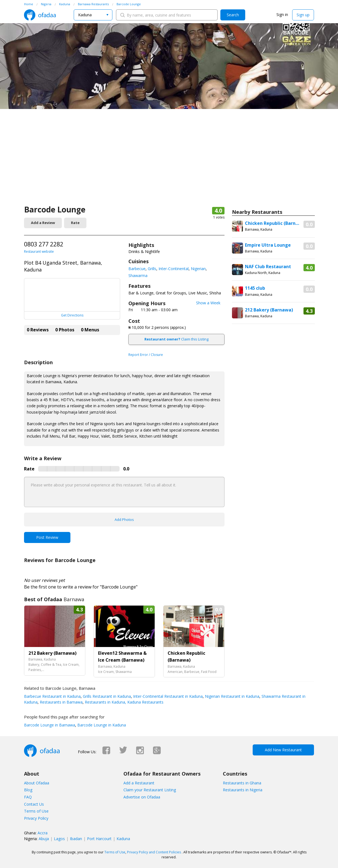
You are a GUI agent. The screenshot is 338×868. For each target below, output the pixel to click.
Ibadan (76, 839)
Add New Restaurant (283, 750)
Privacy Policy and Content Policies (154, 852)
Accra (43, 833)
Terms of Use (36, 811)
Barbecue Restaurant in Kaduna (52, 696)
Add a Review (43, 223)
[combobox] (93, 15)
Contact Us (34, 804)
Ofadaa (40, 15)
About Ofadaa (37, 783)
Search (233, 15)
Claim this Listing (176, 339)
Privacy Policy (36, 818)
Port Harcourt (99, 839)
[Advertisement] (169, 163)
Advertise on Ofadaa (142, 797)
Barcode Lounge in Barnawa (50, 725)
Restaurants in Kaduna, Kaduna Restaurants (124, 702)
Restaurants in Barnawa (61, 702)
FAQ (28, 797)
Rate (75, 223)
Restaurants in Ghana (242, 783)
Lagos (59, 839)
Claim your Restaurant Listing (150, 790)
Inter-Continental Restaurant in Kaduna (167, 696)
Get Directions (72, 315)
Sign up (303, 15)
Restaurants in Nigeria (243, 790)
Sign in (282, 14)
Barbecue (137, 269)
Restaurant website (39, 251)
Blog (28, 790)
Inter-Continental (174, 269)
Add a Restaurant (139, 783)
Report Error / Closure (146, 355)
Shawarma (138, 275)
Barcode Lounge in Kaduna (101, 725)
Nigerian (198, 269)
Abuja (44, 839)
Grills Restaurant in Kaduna (106, 696)
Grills (152, 269)
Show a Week (208, 303)
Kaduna (123, 839)
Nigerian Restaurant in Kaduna (232, 696)
